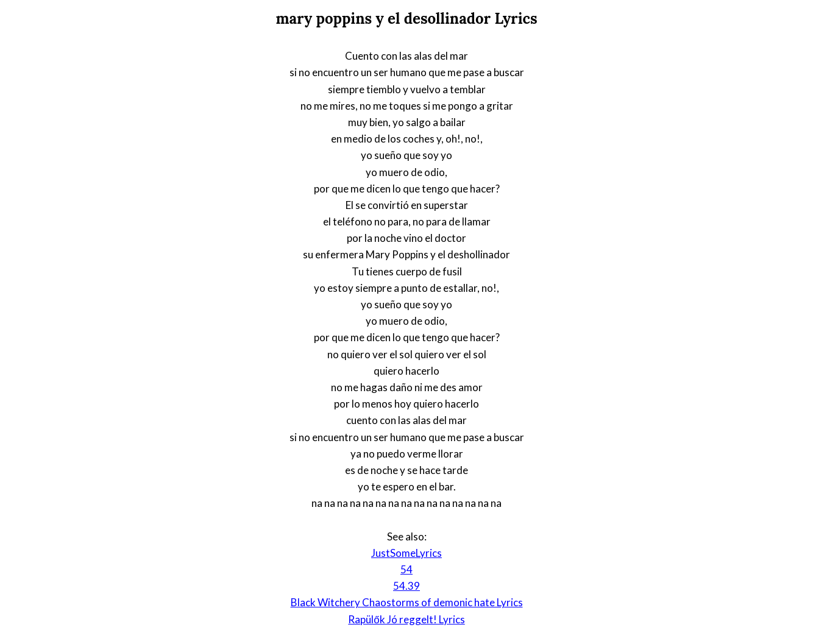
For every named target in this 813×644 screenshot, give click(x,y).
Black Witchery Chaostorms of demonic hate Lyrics (407, 602)
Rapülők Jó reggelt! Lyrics (406, 619)
